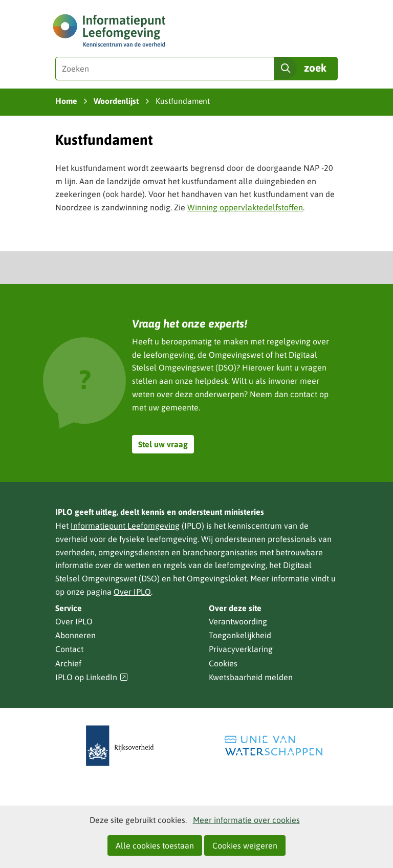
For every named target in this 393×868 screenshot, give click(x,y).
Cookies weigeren (245, 845)
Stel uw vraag (163, 444)
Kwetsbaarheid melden (251, 677)
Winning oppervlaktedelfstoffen (245, 207)
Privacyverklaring (241, 649)
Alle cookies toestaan (155, 845)
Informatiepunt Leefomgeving (125, 526)
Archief (68, 663)
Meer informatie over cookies (246, 820)
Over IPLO (132, 592)
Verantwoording (238, 621)
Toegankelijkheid (240, 635)
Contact (69, 649)
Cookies (223, 663)
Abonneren (75, 635)
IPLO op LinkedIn (92, 677)
